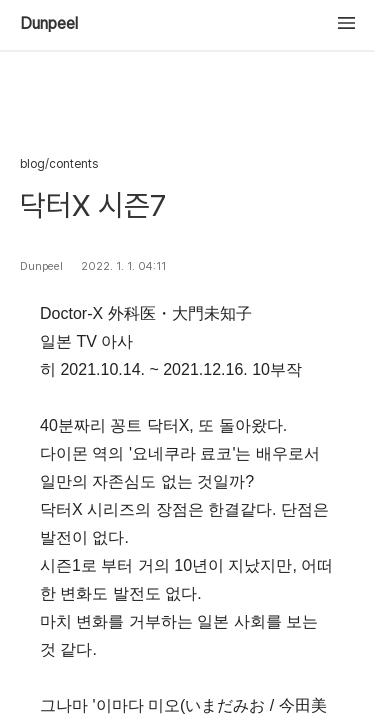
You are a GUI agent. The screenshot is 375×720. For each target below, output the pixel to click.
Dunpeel (49, 24)
